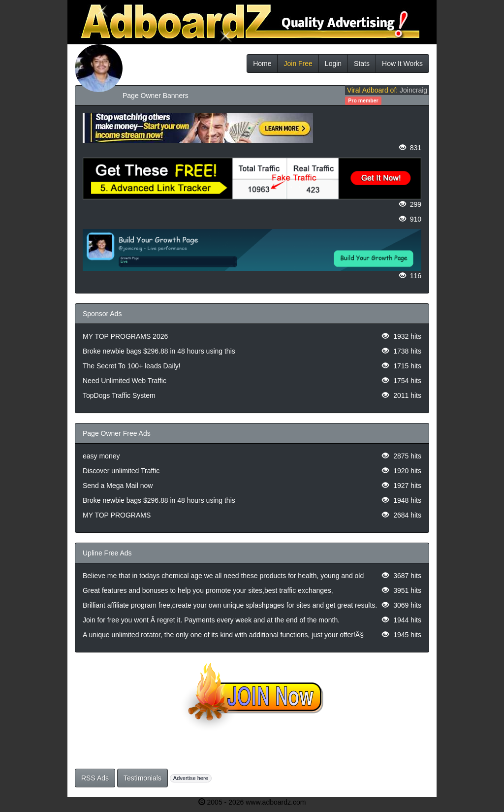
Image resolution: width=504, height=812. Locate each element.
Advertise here (191, 778)
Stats (362, 64)
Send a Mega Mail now (118, 486)
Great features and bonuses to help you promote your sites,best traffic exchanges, (208, 590)
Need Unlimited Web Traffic (125, 381)
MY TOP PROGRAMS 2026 (125, 336)
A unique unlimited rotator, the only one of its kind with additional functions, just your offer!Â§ (223, 635)
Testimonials (142, 778)
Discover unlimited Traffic (121, 471)
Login (333, 64)
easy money (101, 456)
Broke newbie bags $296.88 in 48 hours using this (159, 351)
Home (262, 64)
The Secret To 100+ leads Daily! (132, 366)
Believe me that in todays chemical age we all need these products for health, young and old (223, 576)
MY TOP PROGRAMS (117, 515)
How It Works (402, 64)
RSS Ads (95, 778)
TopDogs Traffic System (119, 395)
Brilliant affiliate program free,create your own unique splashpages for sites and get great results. (230, 605)
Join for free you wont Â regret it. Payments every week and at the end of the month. (211, 620)
